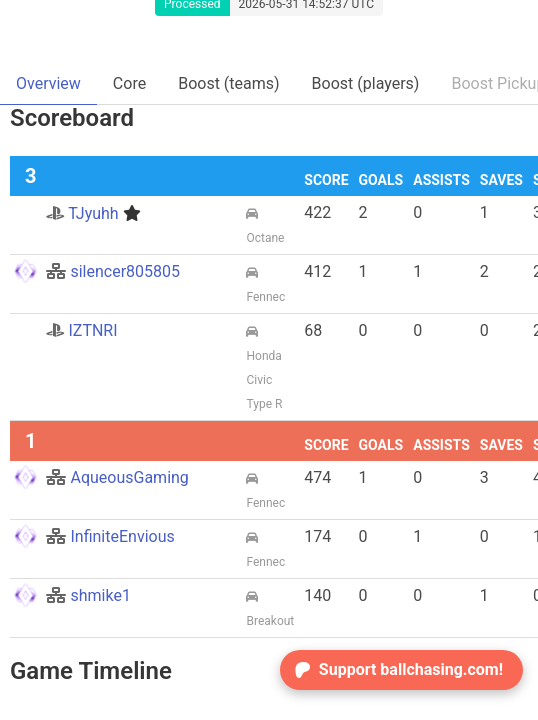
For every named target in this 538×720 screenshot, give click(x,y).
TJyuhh (93, 213)
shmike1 (88, 595)
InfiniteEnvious (110, 536)
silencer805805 (113, 271)
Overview (48, 83)
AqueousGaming (117, 477)
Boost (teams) (228, 83)
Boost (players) (366, 83)
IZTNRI (81, 330)
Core (129, 83)
